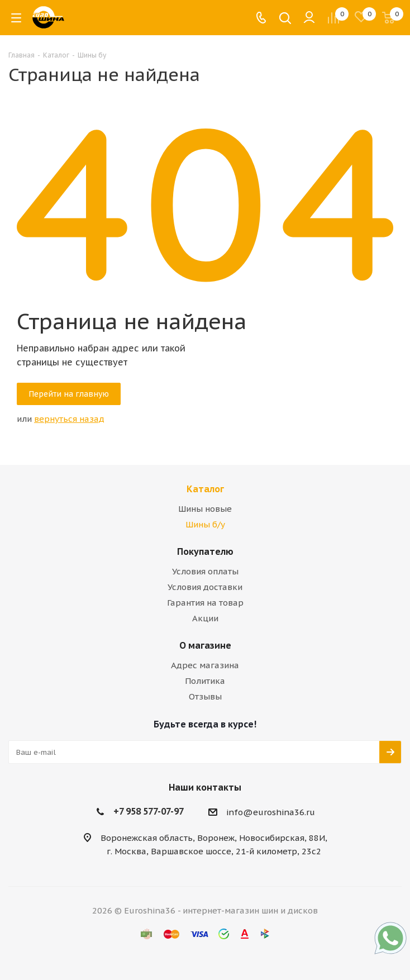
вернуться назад (69, 419)
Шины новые (205, 509)
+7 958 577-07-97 (149, 811)
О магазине (205, 645)
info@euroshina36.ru (271, 812)
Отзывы (205, 696)
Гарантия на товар (205, 603)
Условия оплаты (205, 571)
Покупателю (205, 551)
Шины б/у (205, 524)
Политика (205, 681)
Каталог (205, 489)
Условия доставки (205, 587)
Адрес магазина (205, 665)
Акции (205, 618)
